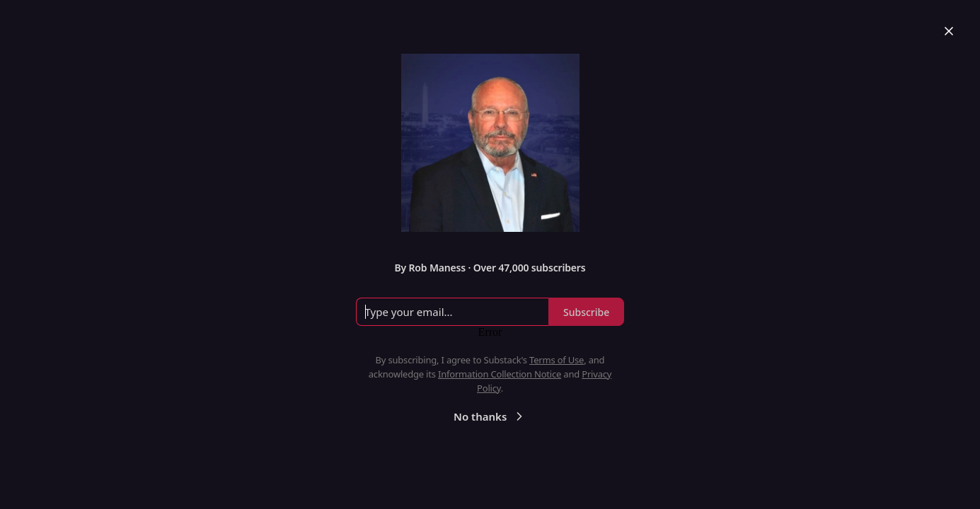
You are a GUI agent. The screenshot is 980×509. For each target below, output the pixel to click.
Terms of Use (557, 360)
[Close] (949, 31)
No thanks (490, 416)
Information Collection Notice (500, 374)
